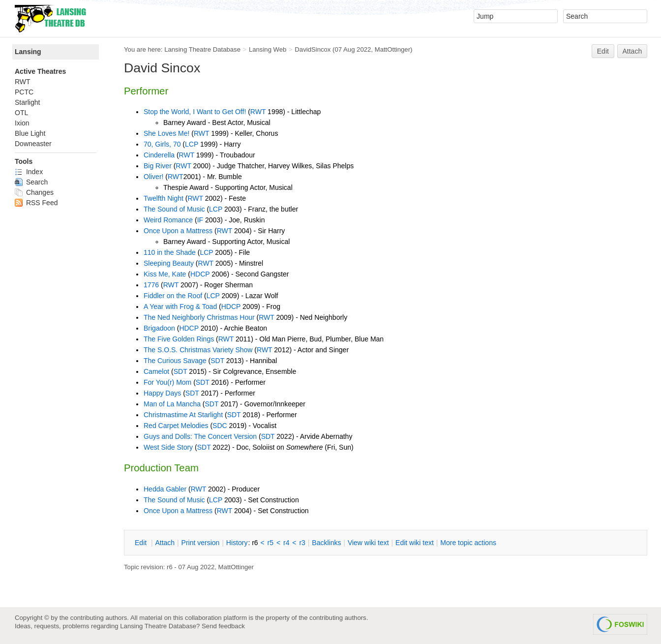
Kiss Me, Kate (165, 274)
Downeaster (33, 144)
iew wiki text (368, 543)
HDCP (200, 274)
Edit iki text (415, 543)
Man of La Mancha (172, 404)
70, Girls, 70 (162, 144)
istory (237, 543)
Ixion (22, 123)
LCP (192, 144)
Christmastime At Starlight (183, 415)
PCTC (24, 92)
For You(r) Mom (167, 382)
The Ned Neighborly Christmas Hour (199, 317)
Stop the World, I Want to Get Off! (195, 112)
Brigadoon (159, 328)
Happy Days (162, 393)
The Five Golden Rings (179, 339)
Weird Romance (168, 220)
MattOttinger (392, 49)
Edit (603, 51)
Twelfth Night (164, 198)
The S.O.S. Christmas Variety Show (198, 350)
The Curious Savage (175, 361)
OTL (21, 113)
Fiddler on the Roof (173, 296)
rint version (201, 543)
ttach (165, 543)
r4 (286, 543)
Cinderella (159, 155)
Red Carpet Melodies (176, 426)
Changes (34, 192)
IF (200, 220)
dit (142, 543)
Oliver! (153, 177)
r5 (270, 543)
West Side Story (168, 447)
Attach (632, 51)
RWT (258, 112)
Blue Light (30, 133)
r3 (302, 543)
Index (29, 172)
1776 (151, 285)
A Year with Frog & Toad (180, 307)
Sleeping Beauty (169, 263)
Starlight (27, 102)
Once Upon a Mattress (178, 231)
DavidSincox (313, 49)
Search (31, 182)
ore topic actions (468, 543)
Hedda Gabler (165, 489)
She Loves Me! (166, 133)
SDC (220, 426)
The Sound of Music (174, 209)
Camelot (156, 371)
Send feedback (223, 626)
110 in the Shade (170, 252)
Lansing (28, 52)
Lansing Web (268, 49)
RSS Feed (36, 203)
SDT (217, 361)
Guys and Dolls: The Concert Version (200, 436)
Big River (158, 166)
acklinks (326, 543)
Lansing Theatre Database (202, 49)
